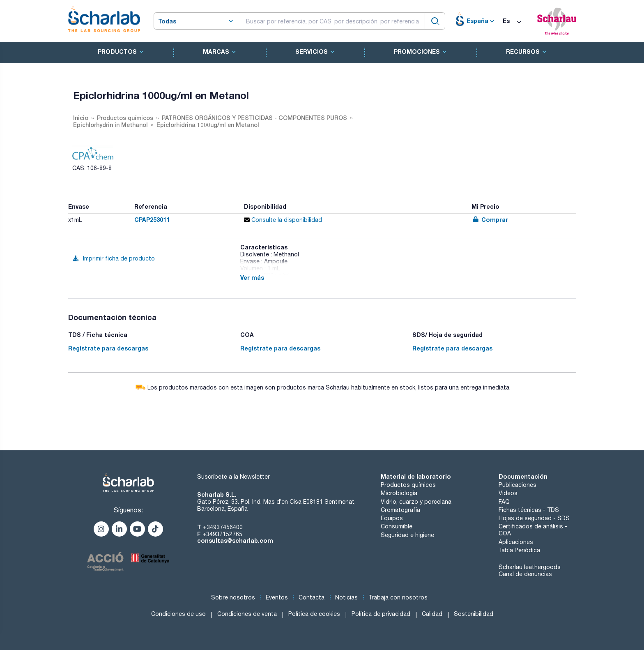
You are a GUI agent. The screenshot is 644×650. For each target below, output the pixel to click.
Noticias (346, 597)
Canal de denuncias (525, 574)
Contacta (312, 597)
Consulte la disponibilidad (283, 220)
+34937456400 (223, 527)
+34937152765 (222, 534)
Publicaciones (517, 485)
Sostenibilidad (474, 614)
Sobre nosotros (233, 597)
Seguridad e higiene (407, 535)
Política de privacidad (381, 614)
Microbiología (399, 493)
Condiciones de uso (178, 614)
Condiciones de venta (247, 614)
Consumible (397, 526)
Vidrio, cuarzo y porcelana (416, 502)
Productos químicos (408, 485)
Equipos (392, 518)
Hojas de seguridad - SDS (534, 518)
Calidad (432, 614)
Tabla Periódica (519, 550)
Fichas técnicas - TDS (529, 510)
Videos (508, 493)
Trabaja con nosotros (398, 597)
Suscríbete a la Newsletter (233, 477)
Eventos (277, 597)
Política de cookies (314, 614)
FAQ (504, 502)
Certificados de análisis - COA (533, 530)
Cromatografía (400, 510)
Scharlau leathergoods (530, 567)
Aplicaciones (516, 542)
